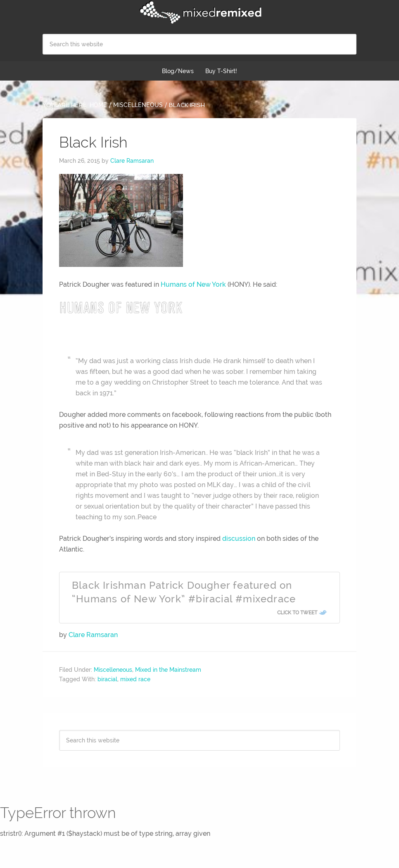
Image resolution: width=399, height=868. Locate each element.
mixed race (135, 679)
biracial (107, 679)
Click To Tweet (297, 613)
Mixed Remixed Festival (199, 12)
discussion (239, 539)
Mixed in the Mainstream (168, 670)
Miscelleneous (113, 670)
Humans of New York (193, 284)
